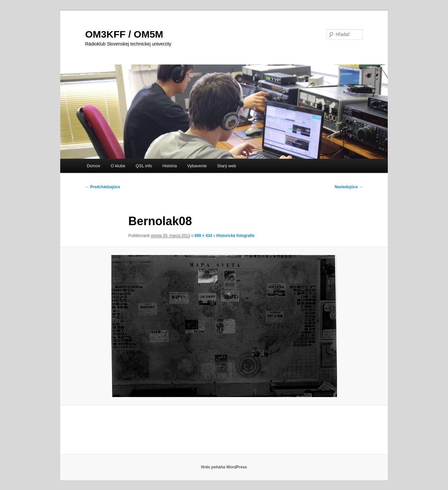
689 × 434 (203, 236)
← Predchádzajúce (103, 187)
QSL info (144, 166)
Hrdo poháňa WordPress (224, 467)
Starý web (227, 166)
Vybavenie (197, 166)
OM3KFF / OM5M (124, 34)
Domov (93, 166)
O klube (118, 166)
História (170, 166)
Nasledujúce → (349, 187)
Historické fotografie (235, 236)
